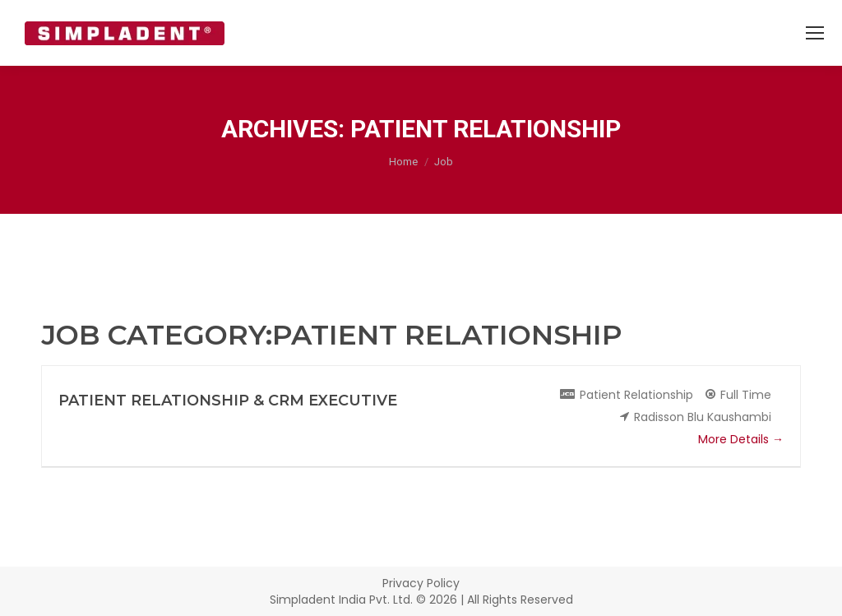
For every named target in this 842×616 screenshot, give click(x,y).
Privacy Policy (421, 583)
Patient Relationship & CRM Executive (228, 401)
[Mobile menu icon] (815, 33)
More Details (741, 439)
